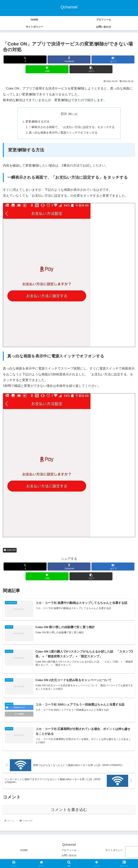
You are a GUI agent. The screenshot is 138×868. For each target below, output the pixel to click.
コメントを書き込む (69, 811)
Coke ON (10, 551)
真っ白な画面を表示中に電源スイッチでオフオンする (63, 133)
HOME (24, 851)
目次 (64, 114)
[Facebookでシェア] (69, 59)
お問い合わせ (69, 857)
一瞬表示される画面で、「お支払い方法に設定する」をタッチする (72, 128)
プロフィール (69, 851)
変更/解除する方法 (37, 122)
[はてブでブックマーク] (113, 59)
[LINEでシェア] (47, 69)
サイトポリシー (114, 851)
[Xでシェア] (25, 59)
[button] (91, 69)
